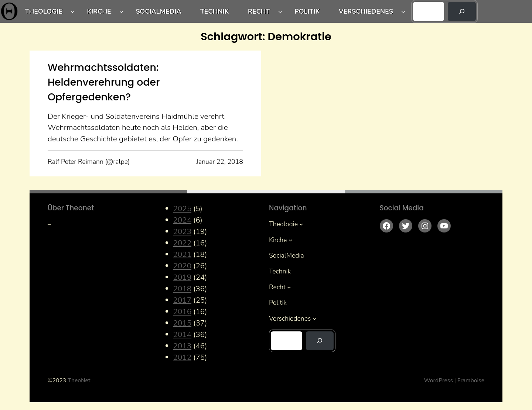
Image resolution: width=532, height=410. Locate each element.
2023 (183, 231)
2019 (183, 277)
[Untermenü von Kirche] (121, 12)
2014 (183, 334)
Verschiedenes (366, 11)
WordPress (438, 380)
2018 (183, 289)
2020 (183, 266)
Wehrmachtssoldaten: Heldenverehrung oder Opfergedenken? (104, 82)
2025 (183, 209)
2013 (183, 346)
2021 (183, 254)
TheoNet (79, 380)
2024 (183, 220)
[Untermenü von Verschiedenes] (403, 12)
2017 (183, 300)
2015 (183, 323)
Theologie (44, 11)
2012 (183, 357)
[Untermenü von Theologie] (73, 12)
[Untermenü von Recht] (280, 12)
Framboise (471, 380)
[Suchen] (462, 11)
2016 (183, 311)
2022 (183, 243)
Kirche (99, 11)
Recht (259, 11)
